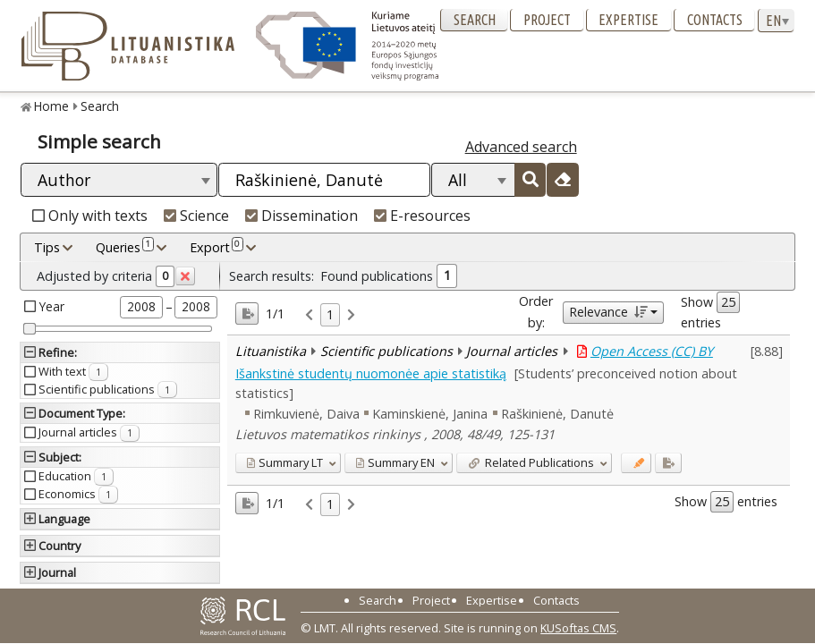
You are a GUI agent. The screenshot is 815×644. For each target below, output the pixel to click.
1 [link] (330, 314)
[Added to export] (668, 463)
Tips (47, 247)
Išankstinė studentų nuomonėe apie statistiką (371, 373)
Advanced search (521, 147)
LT (284, 462)
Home (51, 106)
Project (547, 20)
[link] (309, 315)
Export (216, 247)
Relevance (608, 312)
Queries (125, 247)
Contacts (715, 20)
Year (52, 306)
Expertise (628, 20)
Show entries (710, 311)
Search (475, 20)
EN (395, 462)
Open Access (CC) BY (652, 351)
